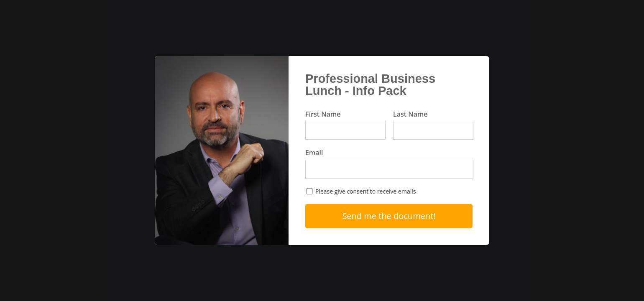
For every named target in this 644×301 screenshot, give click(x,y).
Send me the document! (389, 216)
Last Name (410, 114)
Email (314, 153)
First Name (323, 114)
